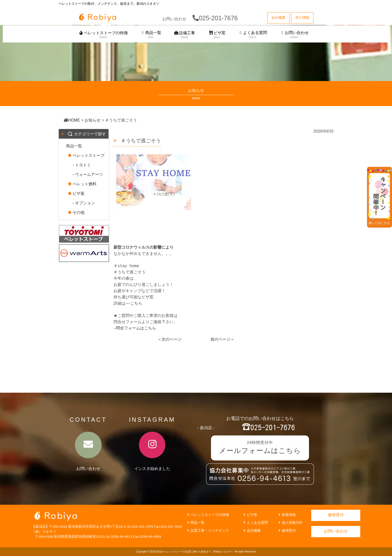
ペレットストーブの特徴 (103, 35)
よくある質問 (253, 35)
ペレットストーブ (86, 155)
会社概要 (251, 530)
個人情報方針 (290, 522)
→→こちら (134, 303)
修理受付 (286, 530)
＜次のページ (169, 339)
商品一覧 (151, 35)
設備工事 (184, 35)
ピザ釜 (76, 193)
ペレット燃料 (82, 184)
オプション (83, 203)
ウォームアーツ (87, 174)
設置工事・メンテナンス (207, 530)
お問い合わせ (294, 35)
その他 (76, 212)
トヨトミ (81, 165)
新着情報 (286, 515)
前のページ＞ (222, 339)
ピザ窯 (217, 35)
